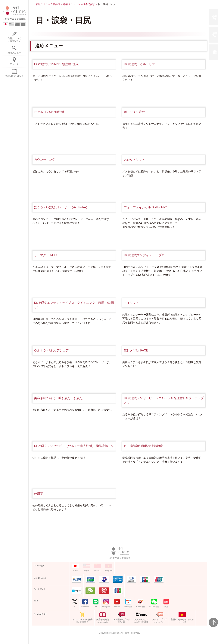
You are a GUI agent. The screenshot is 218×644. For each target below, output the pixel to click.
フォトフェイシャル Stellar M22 (145, 207)
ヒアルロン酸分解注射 (49, 112)
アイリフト (131, 303)
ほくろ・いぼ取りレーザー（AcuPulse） (61, 207)
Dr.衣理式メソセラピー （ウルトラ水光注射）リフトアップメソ (164, 400)
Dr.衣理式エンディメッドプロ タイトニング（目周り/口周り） (74, 305)
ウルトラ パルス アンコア (51, 350)
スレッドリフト (134, 160)
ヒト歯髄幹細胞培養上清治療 (143, 446)
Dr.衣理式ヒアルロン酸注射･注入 (56, 64)
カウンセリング (45, 160)
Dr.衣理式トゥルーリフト (141, 64)
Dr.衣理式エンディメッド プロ (144, 255)
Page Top (213, 622)
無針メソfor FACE (136, 350)
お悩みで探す (88, 4)
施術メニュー (70, 4)
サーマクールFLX (46, 255)
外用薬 (39, 494)
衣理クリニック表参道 (48, 4)
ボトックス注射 (134, 112)
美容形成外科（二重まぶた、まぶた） (60, 398)
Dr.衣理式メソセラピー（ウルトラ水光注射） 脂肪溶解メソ (74, 446)
